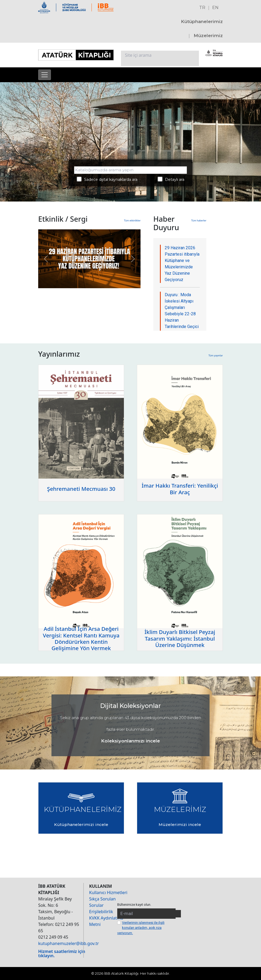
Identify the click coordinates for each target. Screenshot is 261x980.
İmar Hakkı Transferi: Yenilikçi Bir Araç (180, 489)
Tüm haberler (199, 220)
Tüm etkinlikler (132, 220)
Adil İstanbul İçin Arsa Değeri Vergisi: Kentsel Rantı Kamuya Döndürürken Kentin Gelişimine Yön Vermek (81, 638)
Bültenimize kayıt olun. (134, 905)
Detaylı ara (171, 179)
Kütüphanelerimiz (202, 21)
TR (202, 8)
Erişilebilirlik (101, 912)
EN (215, 8)
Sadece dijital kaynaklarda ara (107, 179)
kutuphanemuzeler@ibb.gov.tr (69, 943)
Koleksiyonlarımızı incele (130, 741)
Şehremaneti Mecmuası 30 (81, 489)
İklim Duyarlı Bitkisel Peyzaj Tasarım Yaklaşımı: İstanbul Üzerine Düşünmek (180, 638)
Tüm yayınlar (216, 355)
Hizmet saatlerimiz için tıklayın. (62, 953)
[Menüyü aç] (45, 75)
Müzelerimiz (208, 36)
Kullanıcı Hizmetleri (108, 892)
